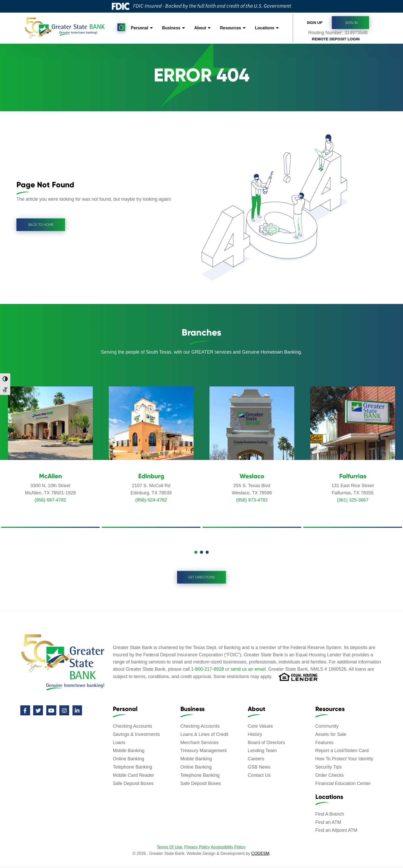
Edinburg (151, 476)
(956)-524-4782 (151, 500)
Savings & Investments (136, 735)
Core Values (260, 727)
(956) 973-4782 (252, 500)
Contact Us (259, 776)
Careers (256, 759)
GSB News (259, 768)
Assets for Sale (331, 735)
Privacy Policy (197, 848)
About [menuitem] (200, 27)
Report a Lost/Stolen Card (342, 751)
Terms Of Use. (170, 848)
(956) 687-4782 (50, 500)
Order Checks (330, 776)
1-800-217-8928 (207, 670)
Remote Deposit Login (336, 38)
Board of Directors (266, 743)
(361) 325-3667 (352, 500)
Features (324, 743)
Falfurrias (353, 476)
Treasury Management (204, 751)
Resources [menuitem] (231, 27)
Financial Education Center (343, 784)
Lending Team (262, 751)
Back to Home (42, 225)
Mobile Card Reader (134, 776)
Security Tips (329, 768)
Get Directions (201, 577)
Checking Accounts (132, 727)
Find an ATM (328, 823)
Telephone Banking (132, 768)
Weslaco (252, 476)
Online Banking (129, 759)
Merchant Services (200, 743)
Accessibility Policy (228, 848)
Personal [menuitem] (140, 27)
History (255, 735)
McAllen (51, 476)
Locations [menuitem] (265, 27)
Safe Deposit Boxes (133, 784)
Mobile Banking (129, 751)
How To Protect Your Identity (344, 759)
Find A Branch (330, 815)
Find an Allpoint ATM (336, 831)
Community (327, 727)
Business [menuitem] (172, 27)
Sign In (350, 21)
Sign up (315, 21)
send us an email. (249, 670)
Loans (119, 743)
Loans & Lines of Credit (204, 735)
